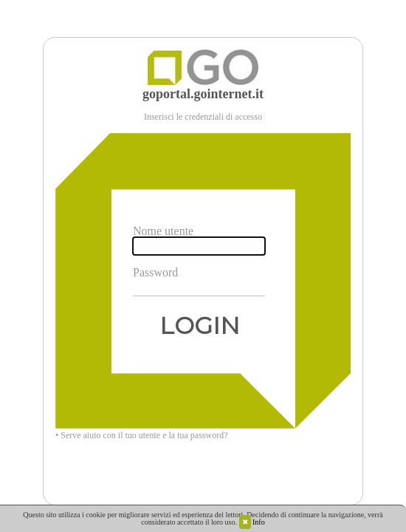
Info (259, 522)
